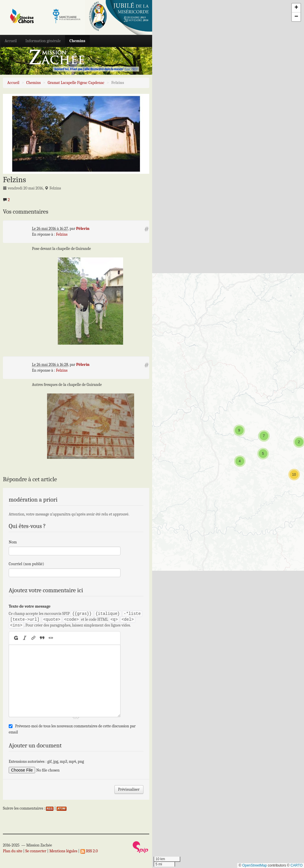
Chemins (77, 41)
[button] (294, 475)
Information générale (43, 41)
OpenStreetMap (254, 865)
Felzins (62, 234)
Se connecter (36, 851)
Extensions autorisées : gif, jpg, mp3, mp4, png (46, 761)
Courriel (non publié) (26, 564)
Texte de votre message (30, 606)
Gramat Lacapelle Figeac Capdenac (76, 83)
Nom (13, 542)
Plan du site (13, 851)
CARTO (296, 865)
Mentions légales (63, 851)
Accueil (11, 41)
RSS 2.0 (89, 851)
